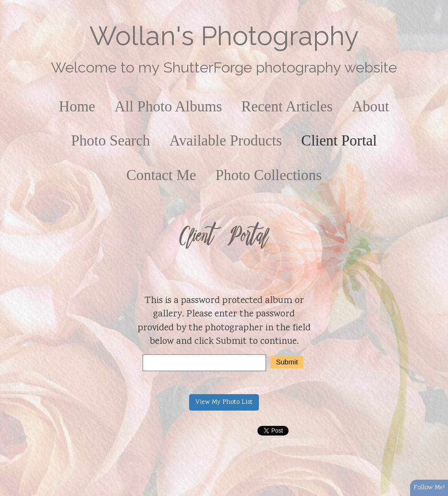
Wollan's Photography (224, 36)
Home (77, 106)
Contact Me (161, 175)
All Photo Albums (168, 106)
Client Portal (339, 140)
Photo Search (110, 140)
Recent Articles (287, 106)
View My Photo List (224, 402)
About (371, 106)
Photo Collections (269, 175)
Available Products (226, 140)
